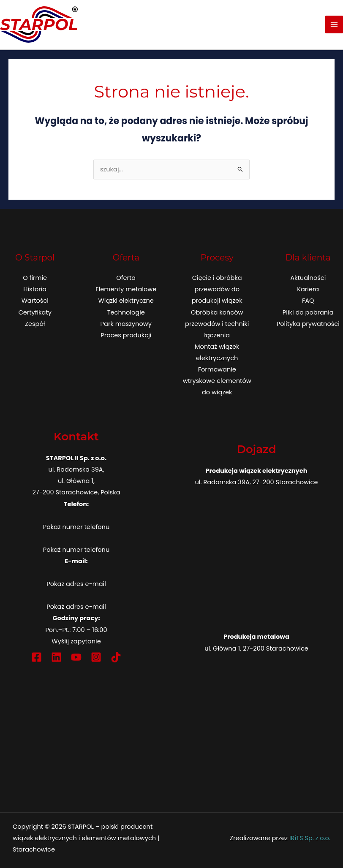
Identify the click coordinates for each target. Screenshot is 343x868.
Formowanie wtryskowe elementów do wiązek (217, 381)
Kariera (308, 289)
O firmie (35, 278)
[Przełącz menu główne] (334, 24)
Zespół (35, 324)
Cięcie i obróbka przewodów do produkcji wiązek (217, 289)
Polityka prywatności (308, 324)
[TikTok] (116, 657)
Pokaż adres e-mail (76, 584)
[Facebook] (37, 657)
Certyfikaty (35, 312)
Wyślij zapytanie (76, 641)
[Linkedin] (56, 657)
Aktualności (308, 278)
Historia (35, 289)
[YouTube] (76, 657)
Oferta (126, 278)
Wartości (35, 301)
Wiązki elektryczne (126, 301)
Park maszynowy (126, 324)
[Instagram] (96, 657)
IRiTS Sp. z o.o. (310, 838)
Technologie (126, 312)
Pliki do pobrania (308, 312)
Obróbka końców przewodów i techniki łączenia (217, 324)
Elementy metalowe (126, 289)
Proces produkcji (126, 335)
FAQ (308, 301)
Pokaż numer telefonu (76, 527)
